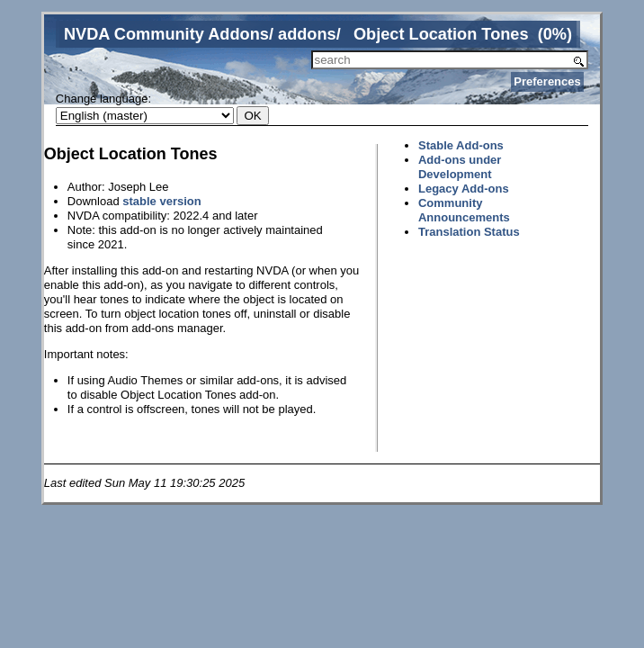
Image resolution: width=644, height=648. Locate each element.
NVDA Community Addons (166, 34)
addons (307, 34)
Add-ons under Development (460, 167)
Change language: (103, 99)
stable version (161, 201)
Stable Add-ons (461, 145)
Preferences (547, 81)
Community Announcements (464, 210)
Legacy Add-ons (464, 189)
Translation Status (469, 232)
